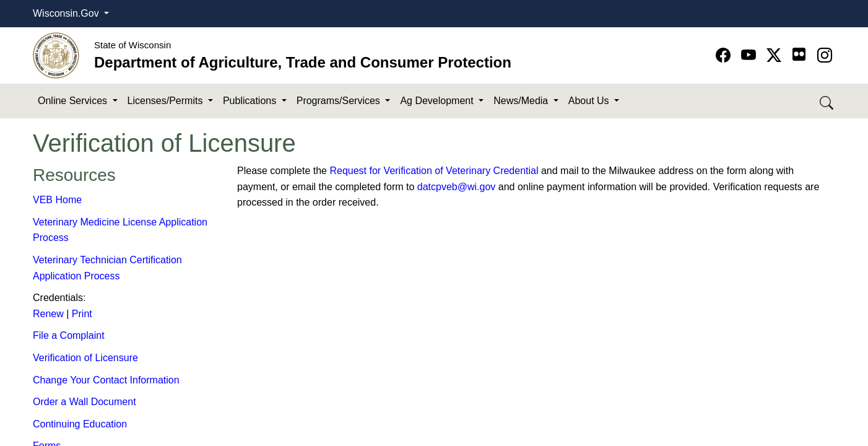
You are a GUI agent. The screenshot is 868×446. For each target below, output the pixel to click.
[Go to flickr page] (799, 54)
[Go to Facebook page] (725, 55)
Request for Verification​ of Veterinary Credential (434, 171)
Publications (251, 101)
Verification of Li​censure (85, 358)
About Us (590, 101)
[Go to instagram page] (825, 55)
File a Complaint (69, 335)
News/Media (522, 101)
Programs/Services (340, 101)
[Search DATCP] (827, 101)
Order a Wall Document (85, 402)
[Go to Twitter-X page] (776, 55)
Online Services (74, 101)
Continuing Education (80, 424)
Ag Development (438, 101)
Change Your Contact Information (106, 380)
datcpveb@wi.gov (457, 187)
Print (82, 314)
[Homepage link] (56, 55)
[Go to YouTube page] (751, 55)
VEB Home (57, 200)
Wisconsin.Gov (67, 13)
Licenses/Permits (167, 101)
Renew (48, 314)
